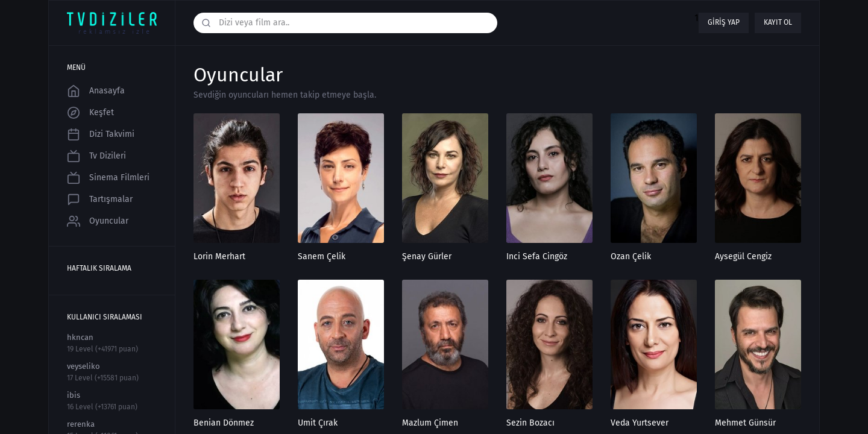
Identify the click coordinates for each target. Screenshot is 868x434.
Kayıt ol (778, 22)
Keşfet (90, 113)
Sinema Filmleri (108, 178)
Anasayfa (96, 91)
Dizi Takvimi (101, 134)
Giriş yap (724, 22)
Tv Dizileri (96, 156)
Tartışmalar (100, 200)
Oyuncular (98, 221)
